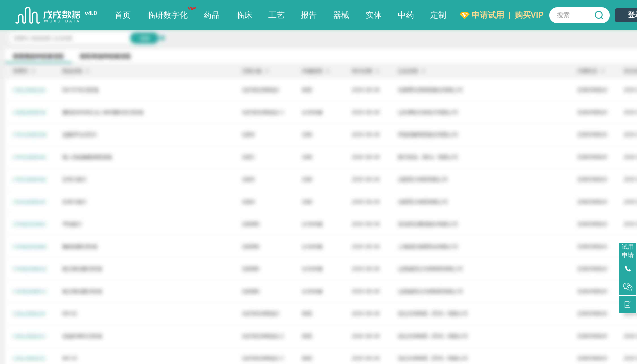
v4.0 (91, 13)
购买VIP (529, 15)
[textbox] (579, 15)
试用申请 (628, 251)
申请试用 (488, 15)
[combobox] (579, 15)
